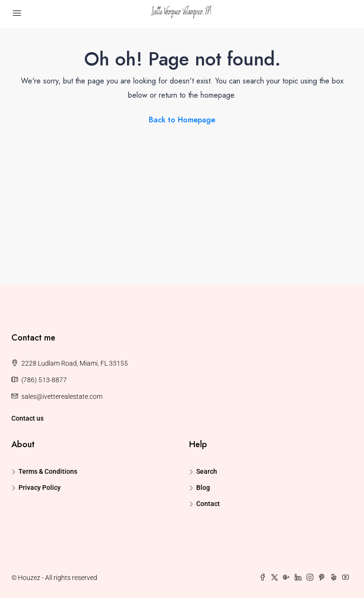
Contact (208, 504)
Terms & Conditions (48, 471)
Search (207, 471)
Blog (203, 488)
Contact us (27, 418)
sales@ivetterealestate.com (62, 396)
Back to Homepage (182, 120)
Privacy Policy (40, 488)
